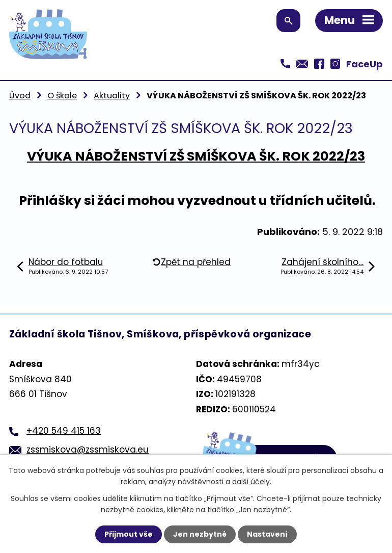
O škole (62, 96)
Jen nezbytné (200, 534)
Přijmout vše (129, 534)
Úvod (20, 96)
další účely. (252, 482)
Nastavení (267, 534)
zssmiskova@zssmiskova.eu (88, 450)
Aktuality (112, 96)
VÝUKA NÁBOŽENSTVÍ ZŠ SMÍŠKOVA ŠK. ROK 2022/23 (196, 156)
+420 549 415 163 (64, 431)
